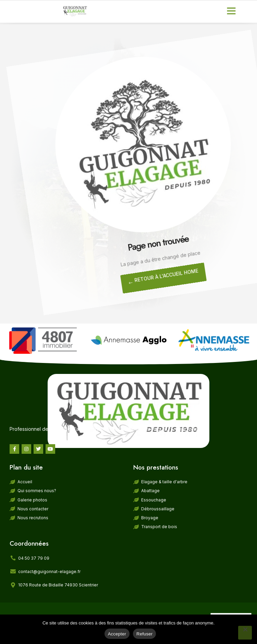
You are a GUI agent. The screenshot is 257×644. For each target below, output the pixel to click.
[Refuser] (245, 633)
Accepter (117, 634)
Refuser (144, 634)
